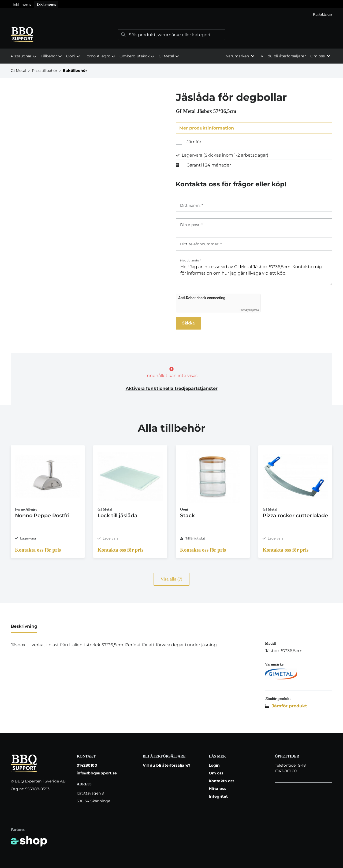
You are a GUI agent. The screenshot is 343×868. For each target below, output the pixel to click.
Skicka (188, 323)
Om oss (216, 773)
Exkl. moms (46, 4)
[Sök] (171, 35)
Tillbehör (51, 56)
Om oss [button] (320, 56)
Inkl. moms (22, 4)
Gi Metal (169, 56)
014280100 (87, 765)
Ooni (73, 56)
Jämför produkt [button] (286, 710)
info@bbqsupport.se (97, 773)
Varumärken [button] (240, 56)
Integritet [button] (218, 796)
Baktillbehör (75, 71)
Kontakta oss (323, 14)
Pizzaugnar (24, 56)
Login (214, 765)
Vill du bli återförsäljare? (283, 56)
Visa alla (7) (171, 584)
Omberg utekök (137, 56)
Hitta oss (217, 789)
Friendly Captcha (249, 310)
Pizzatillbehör (45, 71)
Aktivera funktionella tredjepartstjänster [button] (172, 389)
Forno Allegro (100, 56)
